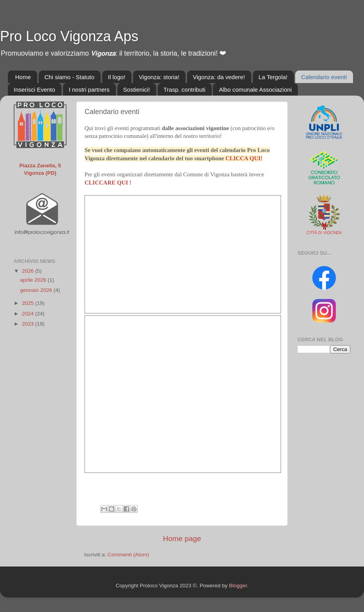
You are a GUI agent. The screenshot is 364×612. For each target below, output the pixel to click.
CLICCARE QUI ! (108, 183)
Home (23, 77)
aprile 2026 (34, 280)
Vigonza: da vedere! (219, 77)
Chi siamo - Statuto (70, 77)
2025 (29, 303)
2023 (29, 324)
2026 (29, 271)
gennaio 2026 (37, 290)
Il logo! (117, 77)
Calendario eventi (324, 77)
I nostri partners (89, 90)
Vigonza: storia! (159, 77)
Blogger (238, 586)
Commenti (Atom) (128, 555)
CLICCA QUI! (244, 158)
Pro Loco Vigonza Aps (69, 36)
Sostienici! (137, 90)
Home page (182, 539)
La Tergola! (273, 77)
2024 (29, 314)
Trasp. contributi (185, 90)
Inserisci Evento (34, 90)
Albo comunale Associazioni (255, 90)
